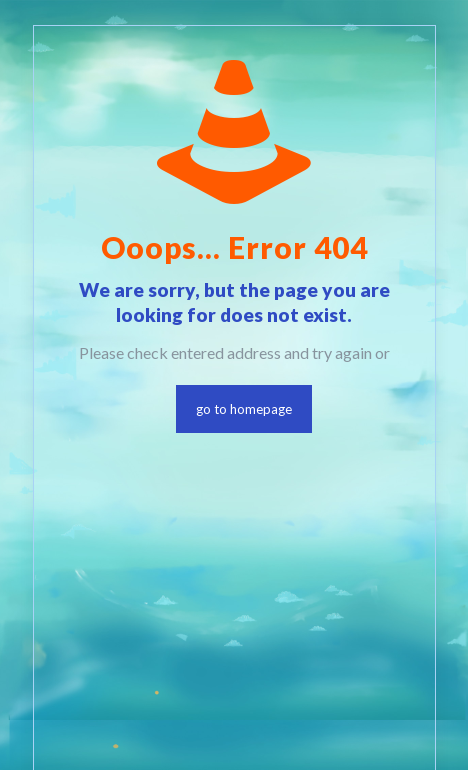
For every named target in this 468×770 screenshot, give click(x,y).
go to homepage (244, 409)
